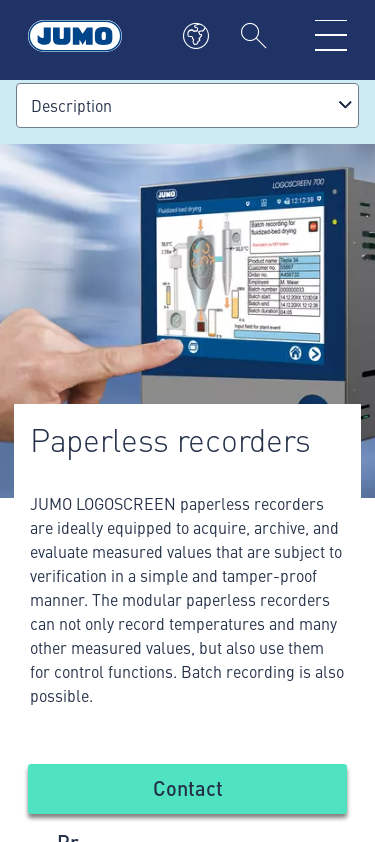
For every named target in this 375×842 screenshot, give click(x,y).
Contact (188, 787)
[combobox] (187, 105)
